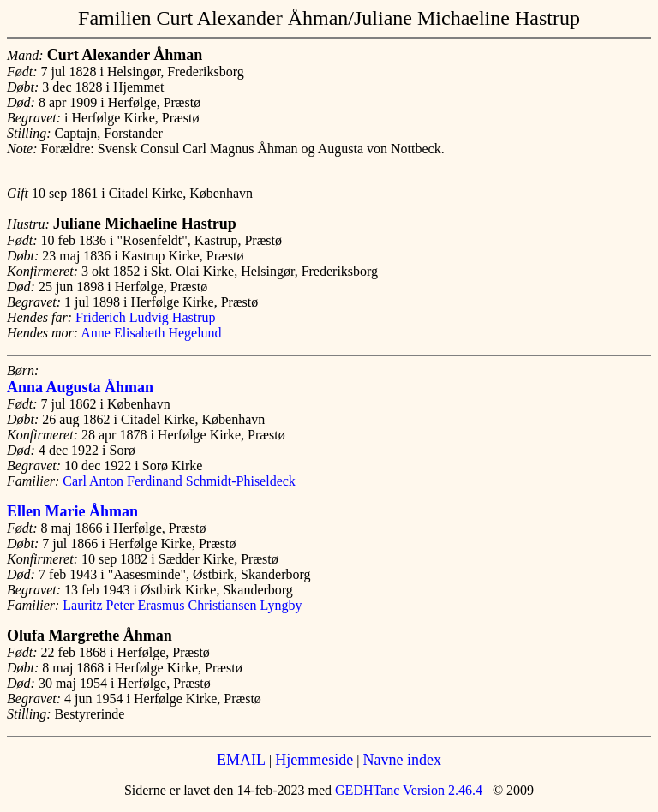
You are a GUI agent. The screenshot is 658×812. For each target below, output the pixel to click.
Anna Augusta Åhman (80, 387)
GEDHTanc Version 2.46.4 (407, 790)
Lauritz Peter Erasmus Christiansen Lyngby (182, 605)
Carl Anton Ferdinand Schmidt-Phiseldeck (179, 481)
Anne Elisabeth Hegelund (151, 333)
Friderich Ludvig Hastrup (146, 317)
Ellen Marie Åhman (72, 511)
